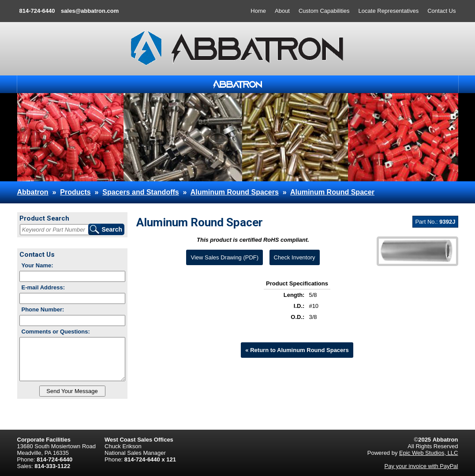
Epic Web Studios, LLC (428, 453)
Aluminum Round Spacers (235, 192)
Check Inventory (295, 257)
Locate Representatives (389, 11)
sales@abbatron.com (90, 11)
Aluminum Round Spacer (332, 192)
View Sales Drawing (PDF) (224, 257)
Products (75, 192)
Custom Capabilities (324, 11)
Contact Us (441, 11)
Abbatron (33, 192)
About (282, 11)
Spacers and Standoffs (140, 192)
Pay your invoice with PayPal (421, 466)
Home (258, 11)
